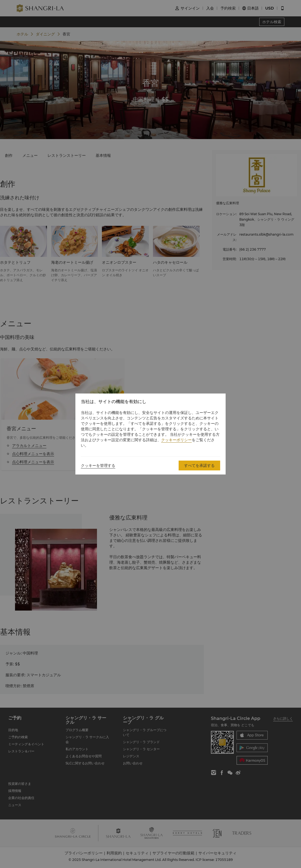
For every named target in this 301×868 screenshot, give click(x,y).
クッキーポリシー (176, 440)
